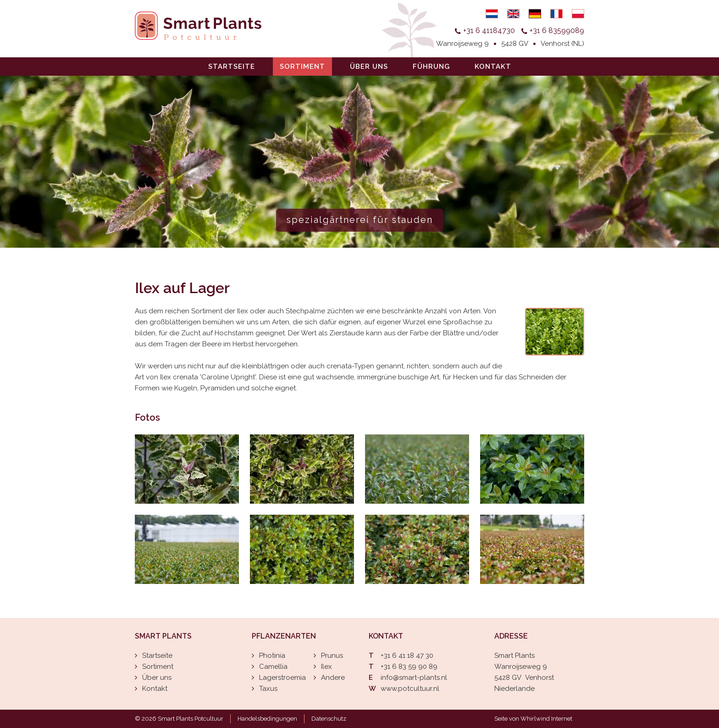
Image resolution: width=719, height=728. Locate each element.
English (513, 14)
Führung (431, 67)
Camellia (273, 667)
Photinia (272, 656)
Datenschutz (329, 719)
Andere (333, 678)
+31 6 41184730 (489, 31)
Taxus (268, 689)
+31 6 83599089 (557, 31)
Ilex (326, 667)
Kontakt (493, 67)
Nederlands (492, 14)
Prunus (332, 656)
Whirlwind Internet (546, 719)
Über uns (369, 67)
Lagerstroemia (282, 678)
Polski (578, 14)
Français (556, 14)
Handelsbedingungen (267, 719)
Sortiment (302, 67)
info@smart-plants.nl (414, 678)
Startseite (232, 67)
